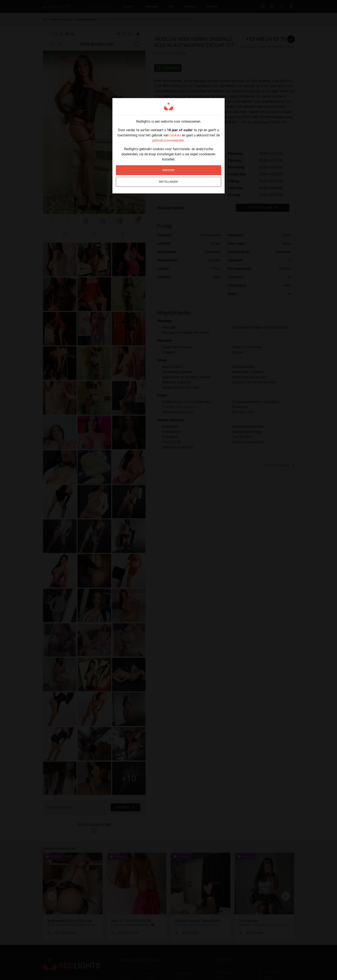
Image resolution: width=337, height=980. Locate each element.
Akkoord (168, 170)
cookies (175, 135)
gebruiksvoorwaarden (168, 140)
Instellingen (168, 182)
